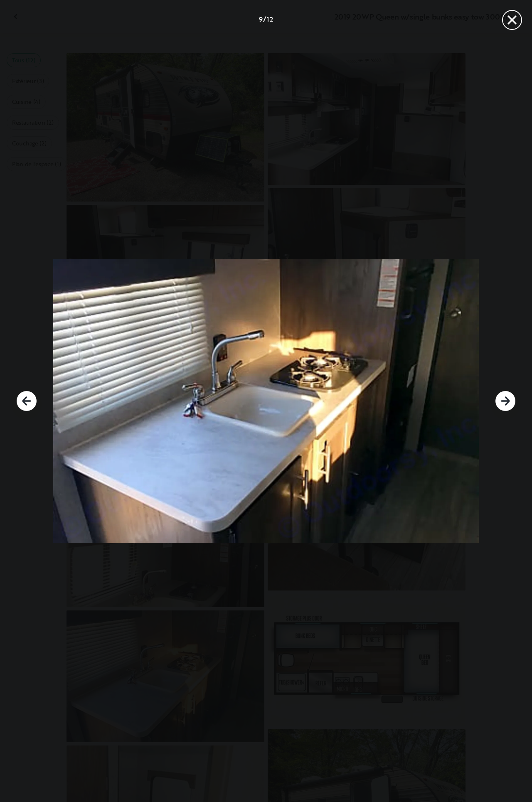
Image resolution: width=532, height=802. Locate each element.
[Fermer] (512, 20)
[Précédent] (27, 401)
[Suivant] (505, 401)
